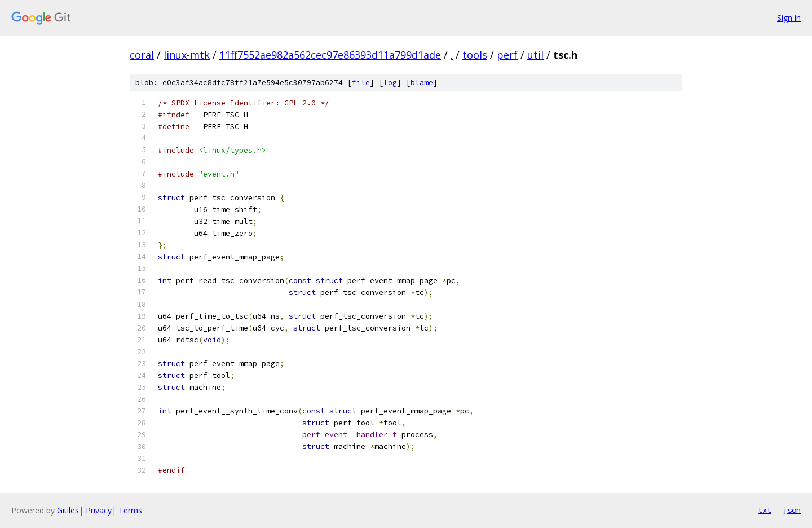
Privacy (99, 510)
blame (422, 83)
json (792, 510)
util (535, 55)
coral (142, 55)
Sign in (789, 18)
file (361, 83)
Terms (130, 510)
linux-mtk (187, 55)
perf (507, 55)
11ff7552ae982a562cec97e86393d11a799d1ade (330, 55)
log (390, 83)
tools (475, 55)
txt (765, 510)
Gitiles (68, 510)
